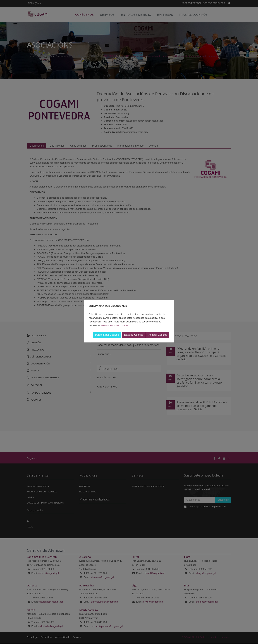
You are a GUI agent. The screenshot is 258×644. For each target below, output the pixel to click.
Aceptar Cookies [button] (158, 335)
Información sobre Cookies (115, 325)
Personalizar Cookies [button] (107, 335)
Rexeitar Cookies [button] (134, 335)
